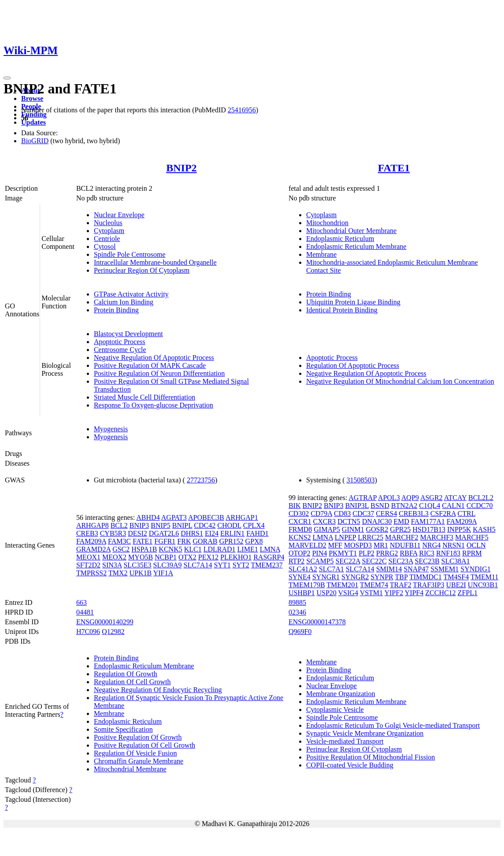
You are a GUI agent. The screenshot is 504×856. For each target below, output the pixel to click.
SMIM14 (389, 569)
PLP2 (367, 553)
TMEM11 (484, 577)
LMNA (270, 549)
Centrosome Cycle (120, 350)
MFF (335, 545)
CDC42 (205, 525)
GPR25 (400, 529)
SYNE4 (300, 577)
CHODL (229, 525)
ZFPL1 (468, 593)
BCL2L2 (481, 498)
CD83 (342, 513)
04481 (85, 612)
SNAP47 (416, 569)
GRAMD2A (93, 549)
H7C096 (88, 632)
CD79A (321, 513)
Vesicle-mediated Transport (345, 741)
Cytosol (105, 246)
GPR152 (231, 541)
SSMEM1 (445, 569)
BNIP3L (357, 506)
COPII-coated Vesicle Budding (350, 765)
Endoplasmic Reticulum (340, 239)
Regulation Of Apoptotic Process (353, 365)
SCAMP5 (320, 561)
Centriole (107, 239)
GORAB (205, 541)
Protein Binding (116, 310)
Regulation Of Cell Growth (132, 682)
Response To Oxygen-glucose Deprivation (154, 405)
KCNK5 (170, 549)
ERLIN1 (232, 533)
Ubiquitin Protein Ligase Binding (353, 302)
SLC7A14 (198, 565)
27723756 (201, 480)
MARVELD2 (308, 545)
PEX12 (208, 557)
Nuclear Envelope (119, 215)
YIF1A (163, 573)
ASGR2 (432, 498)
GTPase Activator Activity (131, 294)
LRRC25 (371, 537)
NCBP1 (166, 557)
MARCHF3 (437, 537)
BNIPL (182, 525)
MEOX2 (114, 557)
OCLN (476, 545)
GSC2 (121, 549)
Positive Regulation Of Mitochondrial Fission (371, 757)
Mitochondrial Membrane (130, 769)
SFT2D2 (88, 565)
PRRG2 (387, 553)
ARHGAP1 (242, 517)
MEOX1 (88, 557)
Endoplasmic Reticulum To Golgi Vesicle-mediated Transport (393, 725)
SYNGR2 (355, 577)
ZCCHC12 (440, 593)
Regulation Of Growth (126, 674)
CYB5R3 (113, 533)
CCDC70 (480, 506)
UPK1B (141, 573)
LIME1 (248, 549)
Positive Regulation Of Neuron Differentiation (159, 373)
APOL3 (389, 498)
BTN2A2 (404, 506)
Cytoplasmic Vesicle (335, 710)
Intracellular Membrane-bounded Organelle (155, 262)
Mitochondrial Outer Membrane (351, 231)
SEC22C (374, 561)
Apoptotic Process (120, 342)
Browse (32, 98)
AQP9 (410, 498)
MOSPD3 (358, 545)
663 (82, 602)
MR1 (381, 545)
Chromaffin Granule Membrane (139, 761)
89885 (297, 602)
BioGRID (35, 141)
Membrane (321, 254)
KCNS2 (300, 537)
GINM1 (353, 529)
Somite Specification (123, 729)
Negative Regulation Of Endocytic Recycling (158, 690)
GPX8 (254, 541)
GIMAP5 (327, 529)
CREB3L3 (414, 513)
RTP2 (296, 561)
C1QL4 (430, 506)
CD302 (299, 513)
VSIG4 (348, 593)
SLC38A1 (456, 561)
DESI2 (137, 533)
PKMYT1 (343, 553)
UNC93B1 (483, 585)
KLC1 (193, 549)
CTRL (467, 513)
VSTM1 (371, 593)
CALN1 (453, 506)
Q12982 (113, 632)
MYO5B (141, 557)
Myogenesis (111, 429)
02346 (297, 612)
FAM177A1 (428, 521)
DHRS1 (192, 533)
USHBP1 (302, 593)
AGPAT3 (174, 517)
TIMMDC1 (426, 577)
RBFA (409, 553)
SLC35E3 (137, 565)
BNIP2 (181, 168)
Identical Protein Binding (342, 310)
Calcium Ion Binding (124, 302)
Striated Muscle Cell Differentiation (145, 397)
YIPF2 (394, 593)
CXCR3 (324, 521)
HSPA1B (144, 549)
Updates (33, 122)
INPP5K (459, 529)
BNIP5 (160, 525)
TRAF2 (401, 585)
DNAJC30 (377, 521)
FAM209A (91, 541)
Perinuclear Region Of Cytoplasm (142, 270)
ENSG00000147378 (317, 622)
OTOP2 (300, 553)
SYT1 (222, 565)
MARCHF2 (402, 537)
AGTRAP (362, 498)
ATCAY (455, 498)
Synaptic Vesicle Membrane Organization (365, 733)
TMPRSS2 (91, 573)
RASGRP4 (269, 557)
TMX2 (118, 573)
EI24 (212, 533)
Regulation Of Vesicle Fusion (135, 753)
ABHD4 (148, 517)
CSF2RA (443, 513)
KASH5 (484, 529)
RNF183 (448, 553)
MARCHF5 (472, 537)
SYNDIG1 (475, 569)
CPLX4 (254, 525)
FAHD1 (257, 533)
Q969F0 (300, 632)
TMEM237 (267, 565)
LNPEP (345, 537)
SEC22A (348, 561)
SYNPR (382, 577)
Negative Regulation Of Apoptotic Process (154, 358)
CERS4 (386, 513)
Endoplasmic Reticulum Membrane (356, 246)
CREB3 (87, 533)
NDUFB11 (405, 545)
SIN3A (112, 565)
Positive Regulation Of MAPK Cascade (150, 365)
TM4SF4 (456, 577)
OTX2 (187, 557)
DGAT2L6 (164, 533)
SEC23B (427, 561)
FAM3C (119, 541)
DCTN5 (349, 521)
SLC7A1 (332, 569)
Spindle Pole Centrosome (130, 254)
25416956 (242, 110)
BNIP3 (139, 525)
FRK (184, 541)
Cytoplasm (109, 231)
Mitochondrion (327, 223)
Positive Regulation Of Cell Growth (145, 745)
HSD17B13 (429, 529)
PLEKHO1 (236, 557)
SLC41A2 (303, 569)
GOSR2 (377, 529)
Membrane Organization (341, 694)
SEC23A (401, 561)
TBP (401, 577)
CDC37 (363, 513)
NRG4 (431, 545)
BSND (380, 506)
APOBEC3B (206, 517)
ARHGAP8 (93, 525)
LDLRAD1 (220, 549)
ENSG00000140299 (105, 622)
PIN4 (319, 553)
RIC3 (427, 553)
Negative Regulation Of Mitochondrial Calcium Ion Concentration (400, 381)
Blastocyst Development (128, 334)
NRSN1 (454, 545)
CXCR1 (300, 521)
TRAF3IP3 (428, 585)
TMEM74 (374, 585)
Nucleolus (108, 223)
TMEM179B (307, 585)
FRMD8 (300, 529)
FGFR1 (165, 541)
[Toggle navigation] (7, 78)
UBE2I (456, 585)
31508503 (360, 480)
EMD (401, 521)
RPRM (472, 553)
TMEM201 (342, 585)
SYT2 (241, 565)
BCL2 (119, 525)
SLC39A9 (168, 565)
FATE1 (394, 168)
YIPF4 (414, 593)
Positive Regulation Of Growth (138, 737)
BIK (295, 506)
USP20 (326, 593)
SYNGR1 (326, 577)
